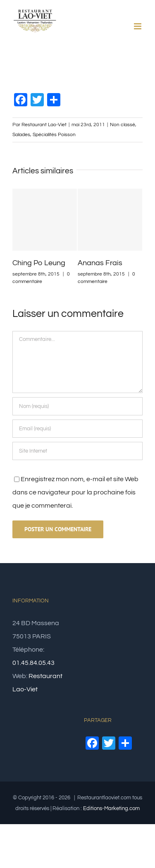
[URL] (77, 451)
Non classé (123, 125)
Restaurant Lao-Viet (44, 125)
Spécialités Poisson (54, 135)
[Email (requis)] (77, 429)
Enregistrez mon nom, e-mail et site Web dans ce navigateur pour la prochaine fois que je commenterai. (75, 492)
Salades (21, 135)
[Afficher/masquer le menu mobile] (138, 26)
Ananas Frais (100, 263)
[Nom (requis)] (77, 406)
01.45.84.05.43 (33, 663)
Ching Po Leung (39, 263)
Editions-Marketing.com (111, 808)
